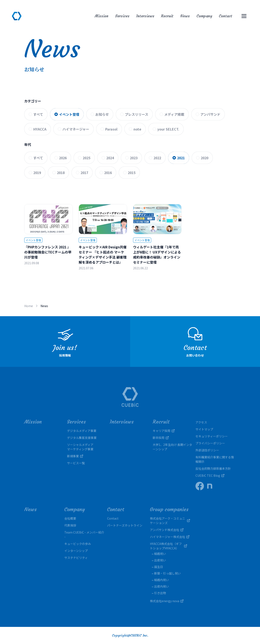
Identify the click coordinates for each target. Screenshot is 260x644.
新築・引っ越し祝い (167, 573)
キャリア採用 (164, 431)
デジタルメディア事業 (82, 431)
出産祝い (160, 560)
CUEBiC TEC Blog (210, 475)
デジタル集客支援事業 (82, 438)
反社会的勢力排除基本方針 (213, 468)
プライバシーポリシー (210, 443)
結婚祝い (160, 554)
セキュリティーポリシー (212, 436)
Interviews (145, 16)
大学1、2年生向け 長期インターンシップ (172, 447)
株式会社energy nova (167, 601)
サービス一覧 (76, 463)
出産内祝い (162, 586)
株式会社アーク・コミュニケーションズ (170, 521)
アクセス (201, 422)
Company (204, 16)
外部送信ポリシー (207, 450)
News (185, 16)
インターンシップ (76, 551)
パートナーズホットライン (125, 525)
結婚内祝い (162, 580)
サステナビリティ (76, 558)
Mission (102, 16)
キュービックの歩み (78, 544)
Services (122, 16)
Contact (226, 16)
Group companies (169, 509)
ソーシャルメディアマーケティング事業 (80, 447)
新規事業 (75, 456)
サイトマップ (204, 429)
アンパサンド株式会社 (167, 530)
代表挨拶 (70, 525)
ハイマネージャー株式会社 (170, 537)
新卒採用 (161, 438)
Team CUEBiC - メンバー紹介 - (84, 534)
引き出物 (160, 593)
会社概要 (70, 518)
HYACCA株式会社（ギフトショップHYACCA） (170, 546)
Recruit (167, 16)
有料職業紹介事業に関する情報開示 (215, 459)
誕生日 (159, 567)
